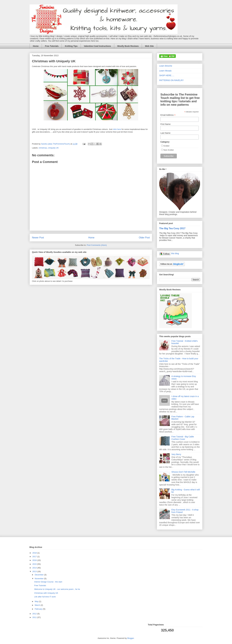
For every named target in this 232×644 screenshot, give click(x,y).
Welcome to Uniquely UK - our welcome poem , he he (57, 589)
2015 (35, 564)
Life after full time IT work (45, 597)
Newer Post (38, 238)
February (39, 609)
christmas (43, 148)
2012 (35, 614)
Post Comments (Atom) (97, 245)
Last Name (165, 133)
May (37, 601)
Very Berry (176, 454)
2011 (35, 617)
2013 (35, 571)
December (40, 575)
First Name (165, 124)
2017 (35, 557)
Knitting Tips (71, 46)
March (38, 605)
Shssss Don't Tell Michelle (183, 472)
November (40, 579)
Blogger (130, 638)
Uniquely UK (53, 148)
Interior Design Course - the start (48, 582)
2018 (35, 553)
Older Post (144, 238)
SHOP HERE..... (167, 75)
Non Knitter (169, 150)
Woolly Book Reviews (128, 46)
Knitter (166, 146)
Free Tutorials (52, 46)
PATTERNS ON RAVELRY (171, 80)
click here (117, 129)
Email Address (168, 115)
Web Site (149, 46)
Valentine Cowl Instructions (97, 46)
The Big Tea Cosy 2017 (172, 228)
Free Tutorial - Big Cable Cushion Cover (183, 438)
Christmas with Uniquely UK (46, 593)
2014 (35, 568)
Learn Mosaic (165, 71)
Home (36, 46)
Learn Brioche (166, 66)
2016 (35, 560)
